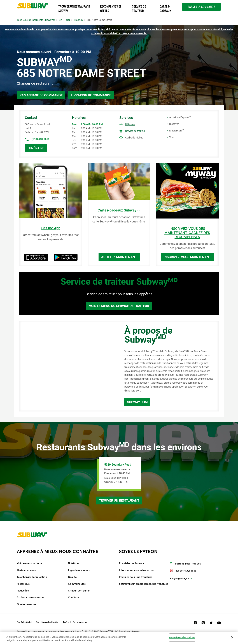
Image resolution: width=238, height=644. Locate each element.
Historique (23, 584)
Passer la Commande (201, 7)
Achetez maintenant (119, 257)
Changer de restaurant (35, 83)
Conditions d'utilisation (47, 622)
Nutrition (73, 563)
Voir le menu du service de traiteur (119, 306)
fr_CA (180, 578)
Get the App (51, 228)
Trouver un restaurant (119, 500)
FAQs (66, 622)
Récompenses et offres (111, 9)
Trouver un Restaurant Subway (74, 9)
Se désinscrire (80, 622)
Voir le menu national (30, 563)
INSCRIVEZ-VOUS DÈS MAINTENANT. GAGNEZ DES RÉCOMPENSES (187, 233)
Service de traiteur (135, 131)
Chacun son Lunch (79, 591)
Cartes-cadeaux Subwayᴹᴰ (119, 210)
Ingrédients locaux (79, 570)
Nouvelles (23, 591)
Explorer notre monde (30, 598)
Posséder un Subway (131, 563)
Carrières (74, 598)
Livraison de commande (91, 95)
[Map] (68, 366)
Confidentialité (24, 622)
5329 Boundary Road (118, 465)
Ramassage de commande (41, 95)
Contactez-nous (26, 604)
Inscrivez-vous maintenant (187, 257)
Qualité (72, 577)
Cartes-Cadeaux (165, 9)
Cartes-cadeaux (26, 570)
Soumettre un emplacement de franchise (144, 584)
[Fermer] (232, 637)
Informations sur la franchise (136, 570)
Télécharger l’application (32, 577)
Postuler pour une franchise (136, 577)
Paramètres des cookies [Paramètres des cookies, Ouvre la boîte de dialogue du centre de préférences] (182, 637)
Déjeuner (130, 124)
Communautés (77, 584)
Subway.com (137, 402)
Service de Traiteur (139, 9)
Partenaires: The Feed (188, 564)
